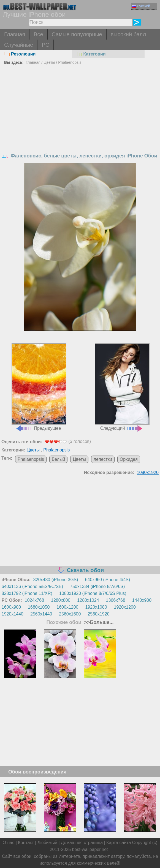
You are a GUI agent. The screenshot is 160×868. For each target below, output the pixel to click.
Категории (91, 54)
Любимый (47, 843)
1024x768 (34, 600)
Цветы (49, 62)
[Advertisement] (80, 108)
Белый (59, 459)
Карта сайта (119, 843)
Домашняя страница (82, 843)
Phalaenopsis (70, 62)
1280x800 (61, 600)
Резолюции (20, 54)
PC (45, 45)
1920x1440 (13, 614)
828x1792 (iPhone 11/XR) (27, 593)
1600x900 (11, 607)
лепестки (103, 459)
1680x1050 (39, 607)
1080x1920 (148, 472)
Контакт (26, 843)
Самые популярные (77, 34)
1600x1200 (67, 607)
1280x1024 (88, 600)
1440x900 (142, 600)
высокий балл (128, 34)
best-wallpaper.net (90, 849)
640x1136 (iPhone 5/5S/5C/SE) (32, 586)
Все (38, 34)
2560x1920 (98, 614)
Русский (141, 6)
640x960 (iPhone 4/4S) (108, 580)
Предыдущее (39, 387)
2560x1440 (41, 614)
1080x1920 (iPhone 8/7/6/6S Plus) (93, 593)
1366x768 (116, 600)
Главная (15, 34)
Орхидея (129, 459)
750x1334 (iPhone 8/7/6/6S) (97, 586)
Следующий (122, 387)
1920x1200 (125, 607)
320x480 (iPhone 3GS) (56, 580)
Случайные (19, 45)
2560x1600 (70, 614)
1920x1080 (96, 607)
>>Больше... (98, 622)
